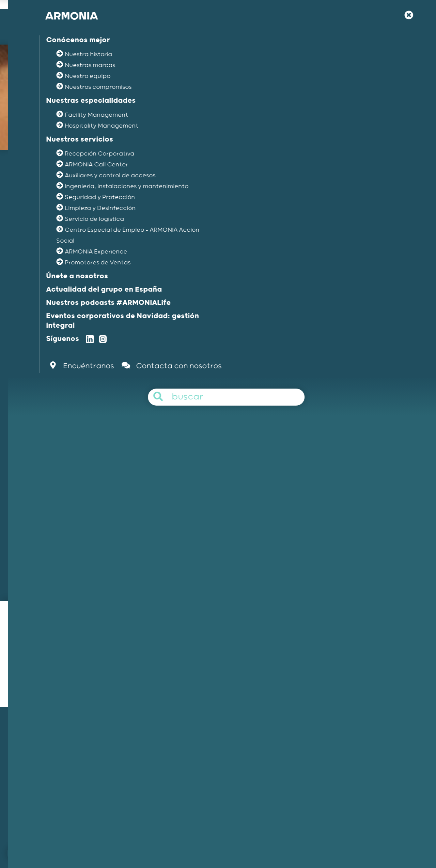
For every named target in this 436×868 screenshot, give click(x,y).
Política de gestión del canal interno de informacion (267, 842)
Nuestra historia (48, 747)
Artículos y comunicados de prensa (330, 782)
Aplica (315, 428)
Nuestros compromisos (56, 773)
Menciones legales (180, 842)
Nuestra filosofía (308, 747)
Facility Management (184, 738)
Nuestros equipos (50, 764)
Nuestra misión (47, 738)
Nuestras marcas (50, 755)
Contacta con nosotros (123, 842)
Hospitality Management (188, 747)
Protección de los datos (361, 842)
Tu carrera (301, 755)
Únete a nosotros (308, 738)
